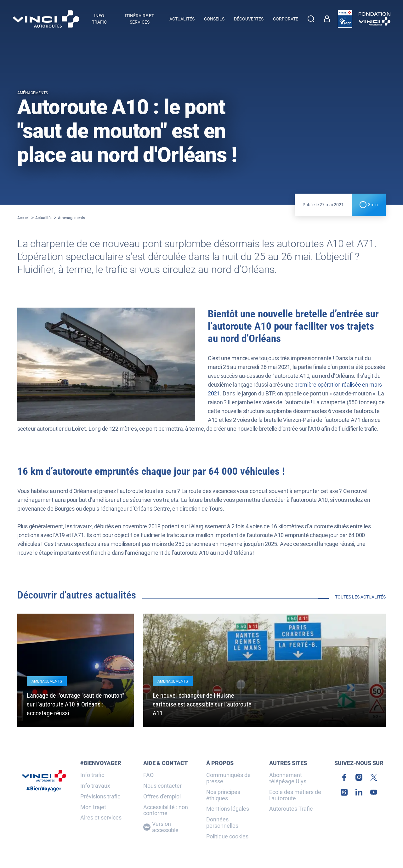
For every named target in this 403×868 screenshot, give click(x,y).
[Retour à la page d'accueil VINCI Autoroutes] (46, 19)
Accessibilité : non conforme (166, 810)
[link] (329, 19)
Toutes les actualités (360, 597)
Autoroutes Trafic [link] (291, 809)
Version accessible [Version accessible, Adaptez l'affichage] (161, 827)
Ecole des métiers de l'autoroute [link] (295, 795)
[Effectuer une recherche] (311, 19)
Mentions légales (228, 809)
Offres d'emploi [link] (162, 797)
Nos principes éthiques (223, 795)
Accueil (23, 218)
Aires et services (101, 818)
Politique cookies (227, 837)
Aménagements (71, 218)
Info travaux (95, 786)
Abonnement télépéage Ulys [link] (288, 778)
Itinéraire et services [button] (139, 19)
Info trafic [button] (99, 19)
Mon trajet (93, 807)
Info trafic (92, 775)
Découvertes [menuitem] (249, 19)
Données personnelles (222, 823)
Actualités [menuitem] (182, 19)
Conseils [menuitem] (214, 19)
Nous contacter (162, 786)
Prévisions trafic (100, 797)
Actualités (44, 218)
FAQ (148, 775)
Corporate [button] (286, 19)
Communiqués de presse (228, 778)
